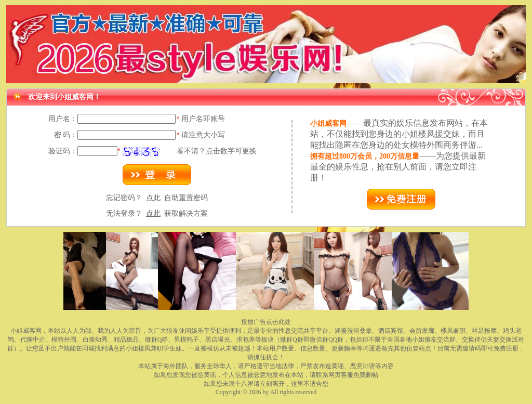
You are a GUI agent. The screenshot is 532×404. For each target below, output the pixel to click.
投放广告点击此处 (266, 322)
